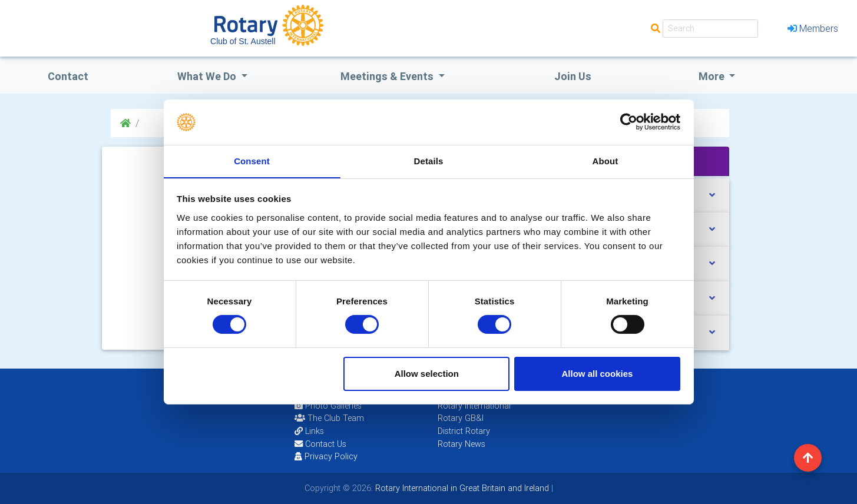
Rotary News (461, 444)
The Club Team (329, 418)
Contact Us (320, 444)
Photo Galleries (328, 406)
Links (309, 431)
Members (813, 28)
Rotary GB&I (461, 418)
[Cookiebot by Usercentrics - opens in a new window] (629, 122)
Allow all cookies (597, 374)
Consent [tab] (252, 160)
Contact (68, 76)
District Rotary (464, 431)
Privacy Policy (326, 456)
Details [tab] (429, 160)
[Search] (710, 29)
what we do (208, 76)
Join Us (573, 76)
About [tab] (605, 160)
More (713, 76)
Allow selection (427, 374)
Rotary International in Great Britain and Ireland (461, 488)
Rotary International (474, 406)
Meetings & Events (388, 76)
